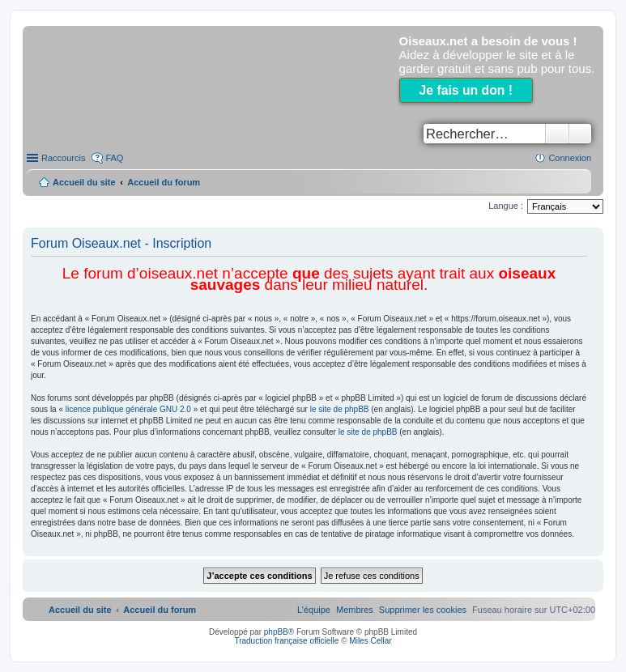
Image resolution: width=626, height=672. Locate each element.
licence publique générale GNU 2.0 (128, 409)
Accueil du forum (164, 182)
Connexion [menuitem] (570, 158)
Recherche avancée (580, 134)
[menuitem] (423, 610)
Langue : (506, 206)
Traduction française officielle (286, 641)
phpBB (276, 632)
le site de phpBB (340, 409)
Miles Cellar (370, 641)
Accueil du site (84, 182)
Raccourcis (63, 158)
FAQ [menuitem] (114, 158)
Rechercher (557, 134)
